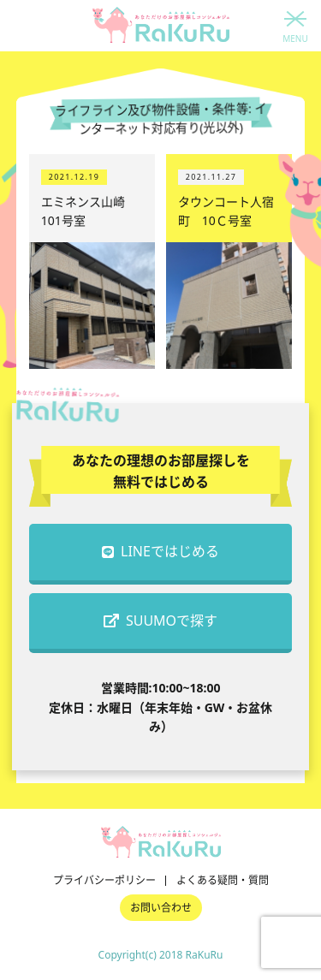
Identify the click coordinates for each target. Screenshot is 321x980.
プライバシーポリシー (104, 880)
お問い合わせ (161, 908)
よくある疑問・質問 (223, 880)
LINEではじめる (160, 551)
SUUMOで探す (160, 621)
